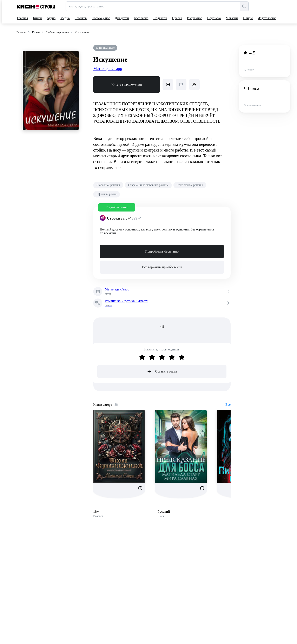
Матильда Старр (108, 68)
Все (228, 405)
